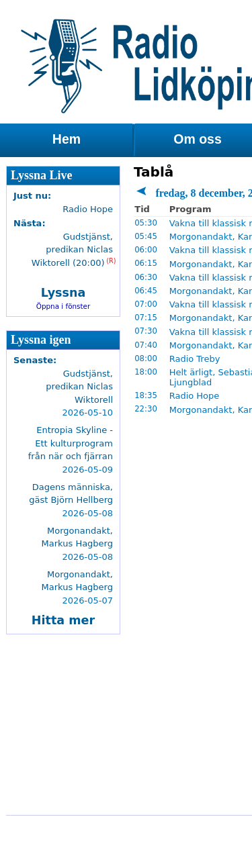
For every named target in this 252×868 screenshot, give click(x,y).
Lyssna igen (41, 340)
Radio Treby (195, 359)
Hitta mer (63, 620)
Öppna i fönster (64, 306)
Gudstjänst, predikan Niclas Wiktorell (79, 387)
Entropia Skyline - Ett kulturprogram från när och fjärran (71, 443)
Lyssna (64, 293)
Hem (67, 139)
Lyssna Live (42, 175)
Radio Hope (195, 396)
